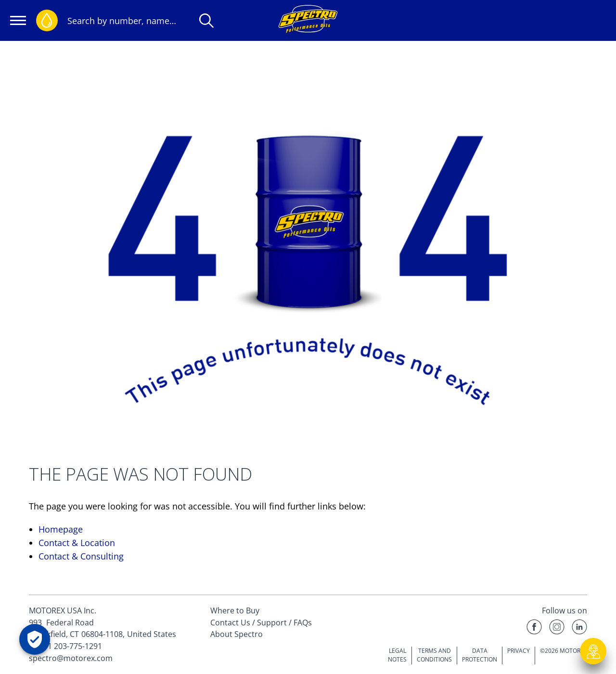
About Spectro (237, 634)
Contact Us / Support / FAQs (261, 623)
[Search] (206, 21)
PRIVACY (519, 651)
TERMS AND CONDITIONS (434, 655)
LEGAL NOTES (397, 655)
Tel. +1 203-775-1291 (65, 646)
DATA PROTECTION (480, 655)
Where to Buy (235, 610)
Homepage (61, 529)
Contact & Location (77, 543)
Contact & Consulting (81, 556)
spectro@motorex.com (71, 658)
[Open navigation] (18, 20)
